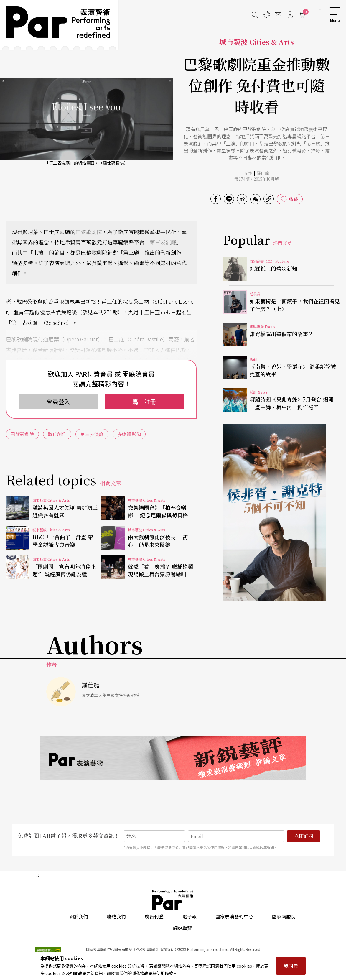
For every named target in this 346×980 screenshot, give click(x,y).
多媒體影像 (129, 434)
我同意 (291, 966)
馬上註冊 (144, 401)
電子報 (190, 916)
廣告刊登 (154, 916)
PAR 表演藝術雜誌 (173, 900)
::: (321, 9)
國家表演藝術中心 (234, 916)
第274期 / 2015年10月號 (257, 179)
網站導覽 (182, 928)
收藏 (294, 199)
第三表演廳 (163, 242)
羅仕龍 (263, 173)
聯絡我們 (116, 916)
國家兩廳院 (284, 916)
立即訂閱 (304, 836)
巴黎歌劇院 (89, 232)
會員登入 (58, 401)
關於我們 (79, 916)
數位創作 (57, 434)
